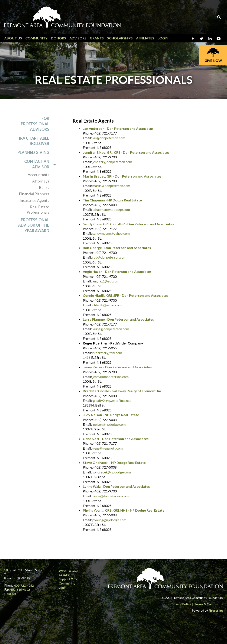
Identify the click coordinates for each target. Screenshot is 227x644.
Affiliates (145, 38)
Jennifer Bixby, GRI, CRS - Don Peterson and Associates (126, 152)
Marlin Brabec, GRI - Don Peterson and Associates (122, 176)
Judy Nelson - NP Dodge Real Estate (111, 415)
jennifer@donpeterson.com (112, 162)
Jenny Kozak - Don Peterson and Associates (117, 367)
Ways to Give (68, 571)
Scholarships (120, 38)
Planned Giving (33, 152)
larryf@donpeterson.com (111, 329)
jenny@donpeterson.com (111, 377)
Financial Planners (34, 194)
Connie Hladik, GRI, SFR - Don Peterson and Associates (126, 295)
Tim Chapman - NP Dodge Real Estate (112, 200)
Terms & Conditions (208, 604)
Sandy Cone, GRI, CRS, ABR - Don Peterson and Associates (128, 224)
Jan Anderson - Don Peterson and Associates (118, 128)
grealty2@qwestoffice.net (112, 400)
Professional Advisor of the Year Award (34, 225)
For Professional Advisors (35, 124)
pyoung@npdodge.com (109, 520)
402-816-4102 (20, 590)
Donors (58, 38)
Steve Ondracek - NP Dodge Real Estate (114, 462)
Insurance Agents (34, 200)
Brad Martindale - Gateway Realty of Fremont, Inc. (123, 391)
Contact (10, 594)
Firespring (216, 610)
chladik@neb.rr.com (107, 305)
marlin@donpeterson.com (111, 186)
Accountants (38, 175)
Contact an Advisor (42, 164)
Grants (97, 38)
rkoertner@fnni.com (107, 353)
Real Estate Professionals (38, 209)
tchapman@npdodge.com (111, 209)
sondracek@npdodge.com (112, 472)
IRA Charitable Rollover (34, 141)
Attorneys (41, 181)
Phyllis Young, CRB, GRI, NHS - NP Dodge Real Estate (124, 510)
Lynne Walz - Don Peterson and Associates (116, 486)
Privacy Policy (181, 604)
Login (163, 38)
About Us (13, 38)
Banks (44, 187)
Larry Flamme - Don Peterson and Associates (118, 319)
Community (36, 38)
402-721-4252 (24, 585)
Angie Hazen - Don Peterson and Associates (117, 271)
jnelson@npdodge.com (109, 424)
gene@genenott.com (108, 448)
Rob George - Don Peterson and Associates (117, 248)
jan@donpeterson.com (109, 138)
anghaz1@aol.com (106, 281)
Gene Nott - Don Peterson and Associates (116, 439)
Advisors (78, 38)
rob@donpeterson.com (109, 257)
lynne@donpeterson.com (111, 496)
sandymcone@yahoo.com (111, 233)
